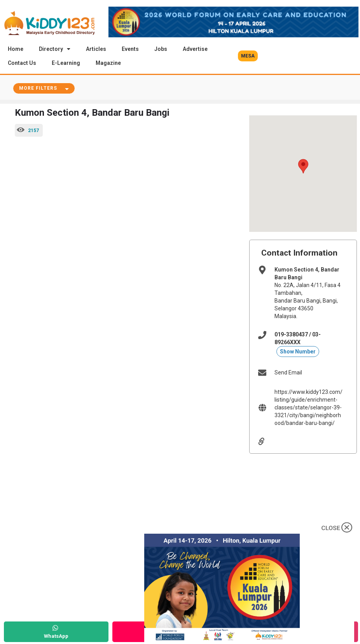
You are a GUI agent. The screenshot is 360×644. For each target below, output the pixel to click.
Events (130, 49)
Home (16, 49)
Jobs (161, 49)
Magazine (108, 63)
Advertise (195, 49)
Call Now (164, 636)
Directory (55, 49)
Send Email (288, 373)
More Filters (38, 89)
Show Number (298, 352)
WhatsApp (56, 636)
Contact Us (22, 63)
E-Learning (66, 63)
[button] (248, 56)
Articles (96, 49)
